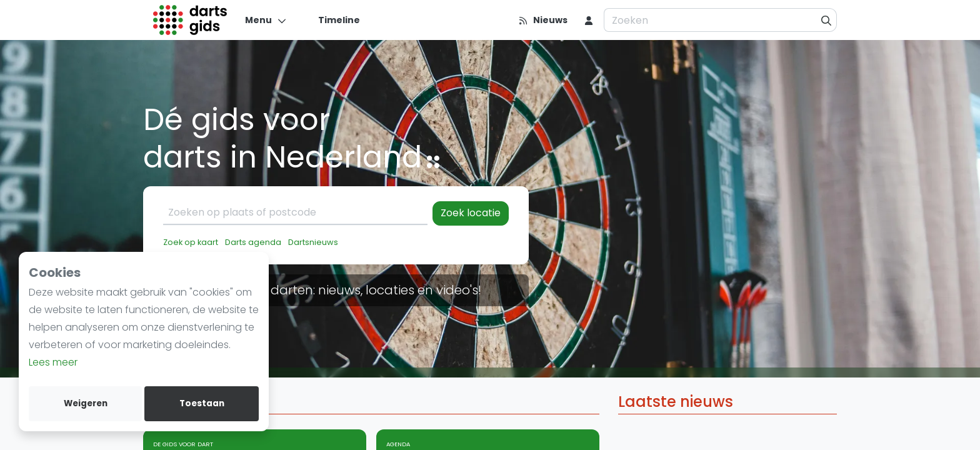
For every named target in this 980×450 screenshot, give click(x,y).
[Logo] (190, 20)
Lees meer (53, 362)
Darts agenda (253, 242)
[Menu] (266, 20)
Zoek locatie (471, 213)
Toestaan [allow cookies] (202, 403)
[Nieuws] (543, 20)
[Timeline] (332, 20)
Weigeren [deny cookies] (86, 403)
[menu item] (589, 20)
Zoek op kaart (191, 242)
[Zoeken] (827, 20)
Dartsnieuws (313, 242)
